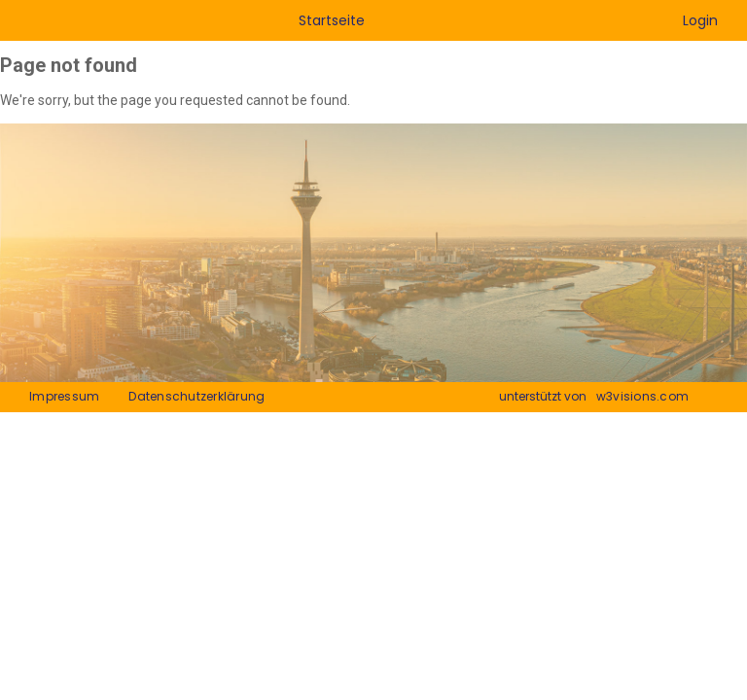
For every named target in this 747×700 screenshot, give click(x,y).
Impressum (64, 396)
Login (700, 20)
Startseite (332, 20)
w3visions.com (642, 396)
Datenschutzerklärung (196, 396)
